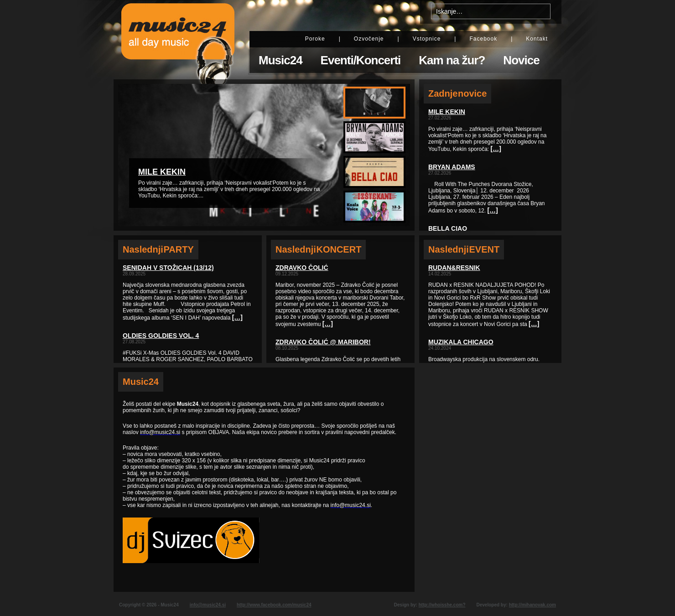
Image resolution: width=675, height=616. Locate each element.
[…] (237, 317)
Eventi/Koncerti (361, 60)
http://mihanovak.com (532, 605)
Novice (521, 60)
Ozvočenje (369, 39)
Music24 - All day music (178, 40)
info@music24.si (208, 605)
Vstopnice (427, 39)
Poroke (315, 39)
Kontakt (537, 39)
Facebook (483, 39)
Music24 (280, 60)
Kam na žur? (452, 60)
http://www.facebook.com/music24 (274, 605)
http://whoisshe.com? (442, 605)
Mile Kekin (162, 172)
